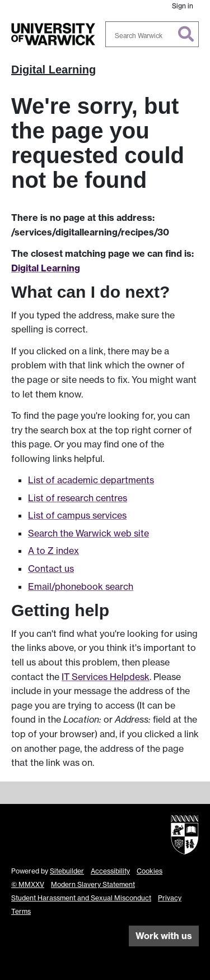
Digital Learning (53, 70)
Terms (21, 911)
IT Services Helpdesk (106, 677)
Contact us (51, 568)
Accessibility (110, 871)
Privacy (170, 898)
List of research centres (78, 498)
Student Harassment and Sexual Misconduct (81, 898)
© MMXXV (28, 884)
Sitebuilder (67, 871)
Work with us (164, 936)
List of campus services (77, 515)
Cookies (150, 871)
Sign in (183, 6)
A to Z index (53, 551)
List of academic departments (91, 480)
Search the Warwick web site (88, 533)
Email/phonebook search (81, 586)
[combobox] (152, 34)
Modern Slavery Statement (93, 884)
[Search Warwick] (152, 34)
